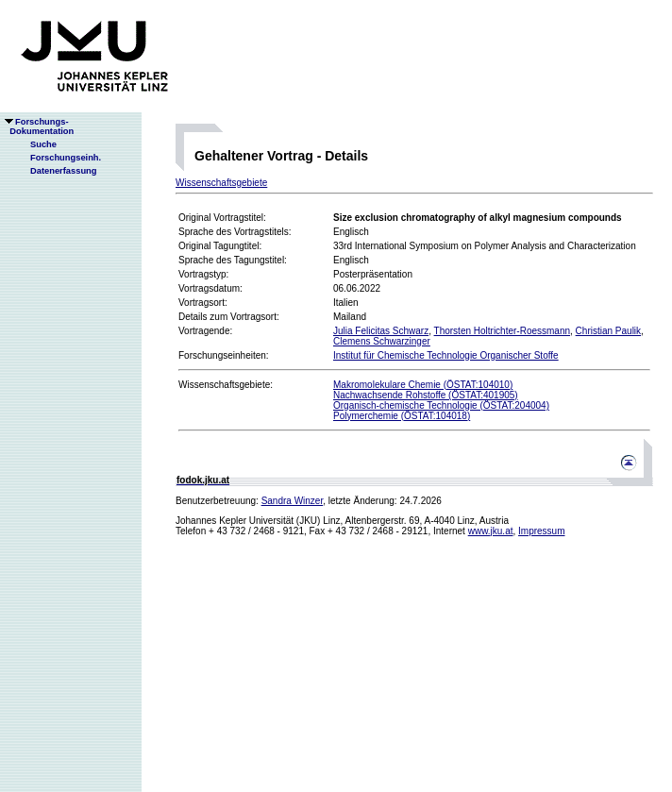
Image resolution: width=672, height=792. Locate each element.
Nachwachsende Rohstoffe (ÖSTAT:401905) (426, 395)
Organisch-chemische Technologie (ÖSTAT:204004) (441, 405)
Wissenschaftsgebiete (221, 183)
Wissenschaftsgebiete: (226, 385)
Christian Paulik (608, 331)
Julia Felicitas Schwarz (381, 331)
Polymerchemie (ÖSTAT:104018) (402, 416)
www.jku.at (491, 531)
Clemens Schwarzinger (382, 341)
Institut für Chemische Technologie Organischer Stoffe (446, 355)
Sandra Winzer (293, 501)
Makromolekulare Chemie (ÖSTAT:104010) (423, 385)
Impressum (541, 531)
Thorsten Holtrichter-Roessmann (503, 331)
